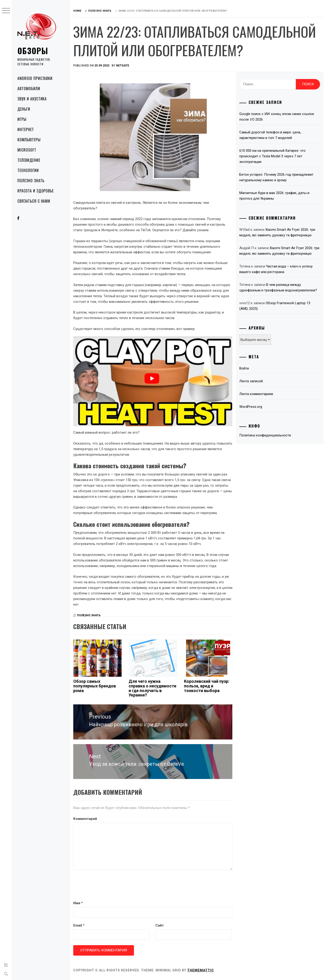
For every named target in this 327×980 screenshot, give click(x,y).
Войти (244, 368)
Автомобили (29, 89)
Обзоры (33, 51)
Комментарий (85, 819)
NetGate (123, 66)
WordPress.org (251, 407)
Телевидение (29, 160)
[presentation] (109, 886)
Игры (22, 119)
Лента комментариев (256, 394)
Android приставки (35, 78)
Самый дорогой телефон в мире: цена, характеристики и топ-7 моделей (270, 135)
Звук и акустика (32, 99)
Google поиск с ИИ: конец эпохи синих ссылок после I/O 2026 (277, 117)
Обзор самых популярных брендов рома (95, 686)
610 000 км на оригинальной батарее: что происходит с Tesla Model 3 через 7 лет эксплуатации (272, 156)
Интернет (26, 129)
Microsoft (27, 150)
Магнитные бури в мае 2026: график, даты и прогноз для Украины (274, 196)
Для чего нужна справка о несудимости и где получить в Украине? (152, 688)
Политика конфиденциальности (265, 435)
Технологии (28, 170)
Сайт (160, 925)
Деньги (24, 109)
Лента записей (251, 381)
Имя (78, 903)
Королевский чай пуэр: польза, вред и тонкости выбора (207, 686)
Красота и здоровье (36, 191)
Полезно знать (31, 181)
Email (79, 925)
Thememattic (201, 970)
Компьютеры (29, 140)
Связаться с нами (34, 201)
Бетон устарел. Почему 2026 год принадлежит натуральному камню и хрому (276, 177)
